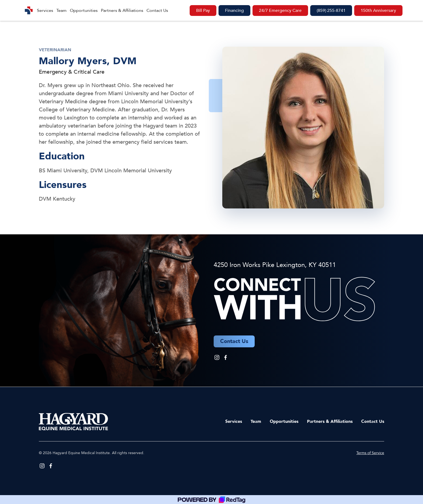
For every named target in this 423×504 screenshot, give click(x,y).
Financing (234, 11)
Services (45, 11)
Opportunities (84, 11)
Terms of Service (370, 453)
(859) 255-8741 (331, 11)
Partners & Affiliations (122, 11)
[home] (29, 10)
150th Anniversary (378, 11)
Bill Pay (203, 11)
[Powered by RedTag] (211, 500)
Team (62, 11)
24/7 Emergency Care (280, 11)
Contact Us (157, 11)
